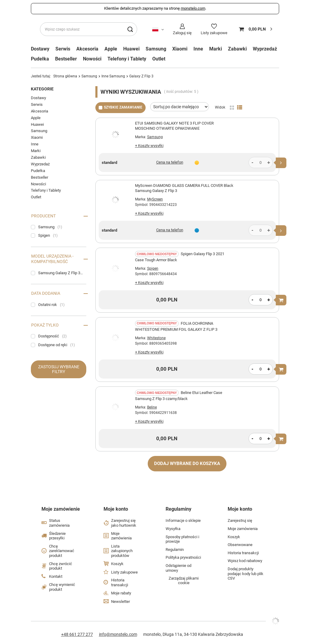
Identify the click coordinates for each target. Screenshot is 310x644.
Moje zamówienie (61, 509)
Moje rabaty (121, 593)
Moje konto (116, 509)
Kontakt (56, 576)
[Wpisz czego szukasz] (88, 29)
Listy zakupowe (214, 33)
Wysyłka (173, 529)
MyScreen (155, 199)
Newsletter (120, 602)
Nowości (92, 59)
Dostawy (38, 98)
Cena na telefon (170, 162)
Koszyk (117, 564)
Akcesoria (87, 49)
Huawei (131, 49)
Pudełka (40, 59)
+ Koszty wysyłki (149, 146)
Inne (198, 49)
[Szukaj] (130, 29)
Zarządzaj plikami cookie (184, 581)
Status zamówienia (59, 523)
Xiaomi (180, 49)
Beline (152, 407)
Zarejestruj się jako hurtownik (124, 523)
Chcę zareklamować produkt (62, 551)
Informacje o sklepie (183, 520)
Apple (111, 49)
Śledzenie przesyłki (57, 536)
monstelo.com (193, 8)
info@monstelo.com (118, 634)
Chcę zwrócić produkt (61, 566)
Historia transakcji (120, 582)
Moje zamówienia (121, 536)
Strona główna (65, 76)
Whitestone (156, 338)
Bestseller (66, 59)
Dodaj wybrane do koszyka (187, 463)
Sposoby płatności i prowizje (182, 539)
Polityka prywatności (183, 557)
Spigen (153, 268)
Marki (36, 151)
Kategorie (42, 89)
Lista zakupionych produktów (122, 551)
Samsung (156, 49)
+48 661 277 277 (77, 634)
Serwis (63, 49)
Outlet (159, 59)
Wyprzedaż (265, 49)
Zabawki (237, 49)
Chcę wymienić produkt (62, 587)
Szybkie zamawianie (123, 107)
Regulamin (175, 550)
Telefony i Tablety (127, 59)
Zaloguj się (182, 33)
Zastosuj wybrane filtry (59, 369)
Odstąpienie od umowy (178, 568)
